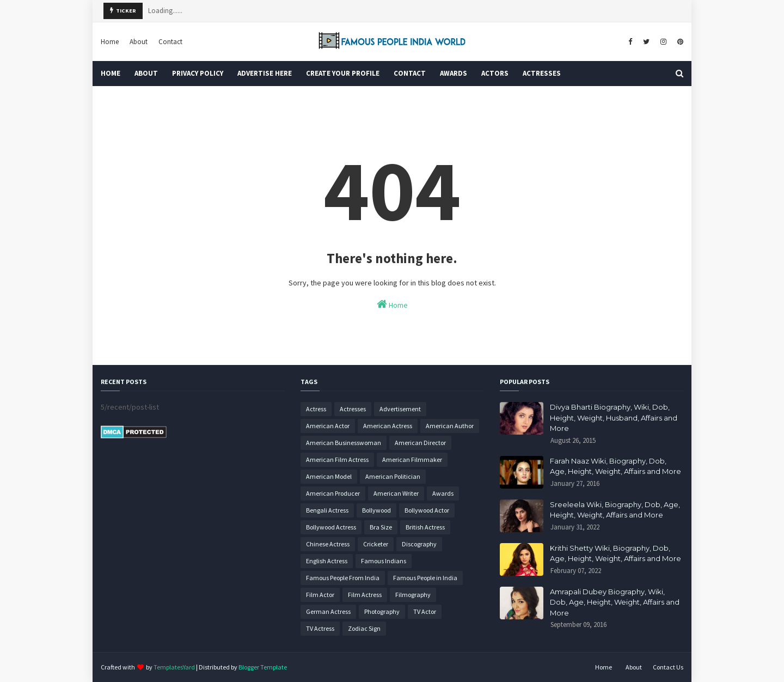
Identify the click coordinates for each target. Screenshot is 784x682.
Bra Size (381, 527)
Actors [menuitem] (495, 73)
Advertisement (400, 409)
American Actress (388, 426)
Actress (316, 409)
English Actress (327, 561)
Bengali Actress (327, 510)
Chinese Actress (328, 544)
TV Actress (320, 628)
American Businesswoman (344, 443)
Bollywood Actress (331, 527)
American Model (329, 476)
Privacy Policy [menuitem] (198, 73)
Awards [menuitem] (454, 73)
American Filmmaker (412, 459)
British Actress (425, 527)
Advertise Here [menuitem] (265, 73)
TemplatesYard (174, 667)
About (139, 42)
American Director (420, 443)
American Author (450, 426)
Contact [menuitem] (410, 73)
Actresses (353, 409)
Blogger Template (263, 667)
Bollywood (376, 510)
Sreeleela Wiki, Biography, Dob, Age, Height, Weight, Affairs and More (615, 510)
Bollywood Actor (427, 510)
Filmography (413, 595)
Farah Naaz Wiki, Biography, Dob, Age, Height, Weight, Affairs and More (615, 466)
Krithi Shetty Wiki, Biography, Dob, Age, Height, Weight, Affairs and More (615, 553)
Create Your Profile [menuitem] (343, 73)
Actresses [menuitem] (542, 73)
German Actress (328, 611)
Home (110, 42)
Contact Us (668, 667)
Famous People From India (343, 578)
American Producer (333, 493)
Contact (170, 42)
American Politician (393, 476)
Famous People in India (425, 578)
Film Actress (365, 595)
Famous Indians (384, 561)
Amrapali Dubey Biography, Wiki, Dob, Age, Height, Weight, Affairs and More (615, 602)
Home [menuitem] (111, 73)
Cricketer (376, 544)
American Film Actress (337, 459)
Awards (443, 493)
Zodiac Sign (364, 628)
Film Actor (320, 595)
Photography (382, 611)
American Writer (396, 493)
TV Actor (425, 611)
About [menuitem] (146, 73)
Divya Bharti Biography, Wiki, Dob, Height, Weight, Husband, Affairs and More (614, 418)
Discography (419, 544)
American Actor (328, 426)
